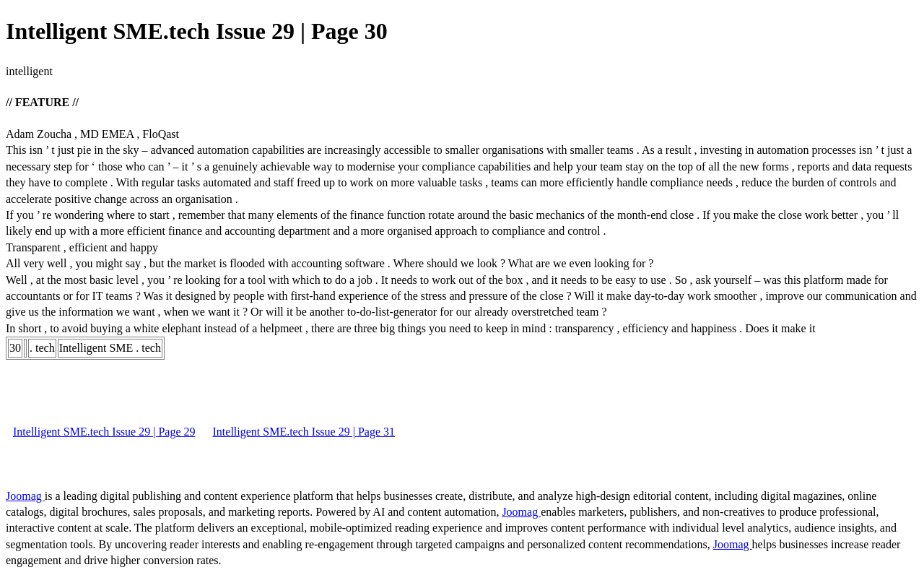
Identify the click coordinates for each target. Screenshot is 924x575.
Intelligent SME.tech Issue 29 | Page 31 (304, 432)
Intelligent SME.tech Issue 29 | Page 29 (104, 432)
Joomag (25, 496)
